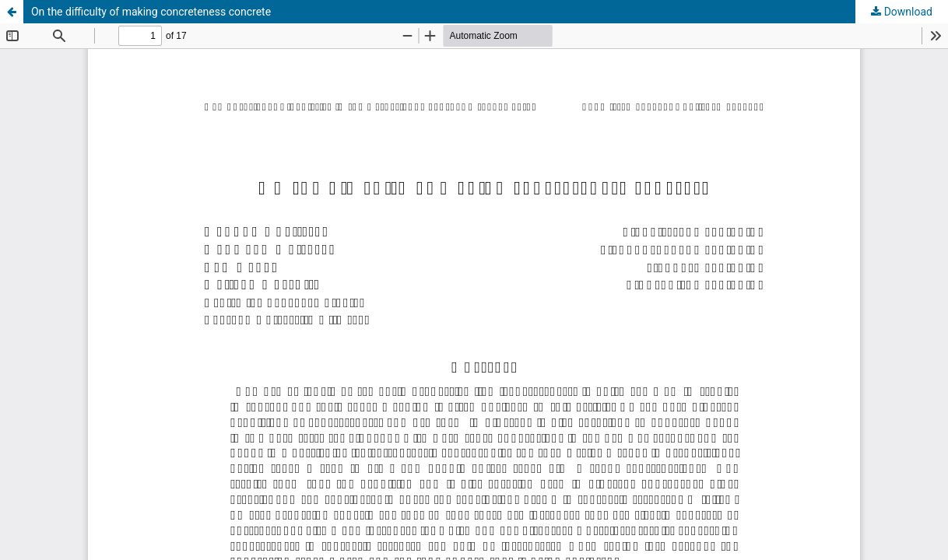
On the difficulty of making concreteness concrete (151, 12)
